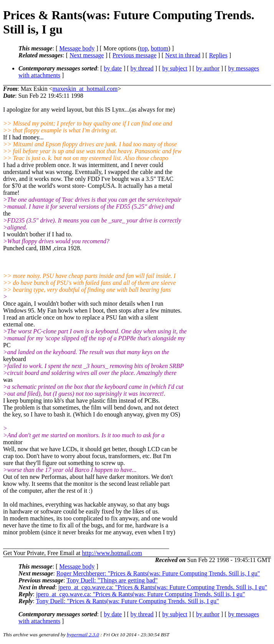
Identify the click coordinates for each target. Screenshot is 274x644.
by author (208, 68)
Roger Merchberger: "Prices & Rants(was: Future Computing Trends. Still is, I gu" (158, 573)
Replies (218, 55)
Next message (87, 55)
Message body (77, 48)
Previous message (135, 55)
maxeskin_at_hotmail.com (85, 89)
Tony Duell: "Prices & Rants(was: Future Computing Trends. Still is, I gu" (127, 601)
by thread (142, 68)
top (144, 48)
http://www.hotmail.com (112, 553)
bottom (159, 48)
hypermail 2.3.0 (83, 635)
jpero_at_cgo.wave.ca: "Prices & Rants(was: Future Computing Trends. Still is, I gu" (163, 587)
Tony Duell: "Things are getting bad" (112, 580)
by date (113, 68)
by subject (175, 68)
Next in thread (183, 55)
